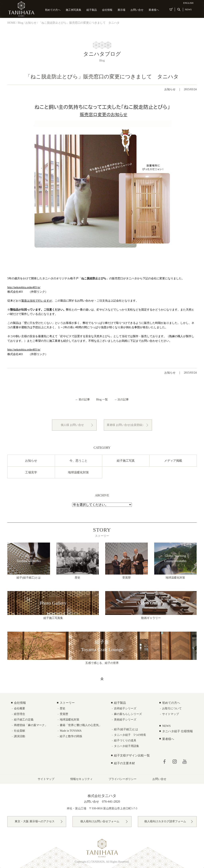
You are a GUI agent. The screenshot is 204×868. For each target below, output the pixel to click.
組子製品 (92, 10)
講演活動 (20, 736)
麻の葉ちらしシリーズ (128, 714)
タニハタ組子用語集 (127, 746)
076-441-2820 (111, 801)
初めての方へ (53, 10)
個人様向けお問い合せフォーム (100, 821)
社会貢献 (20, 731)
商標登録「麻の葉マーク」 (31, 725)
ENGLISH (188, 3)
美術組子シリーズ (125, 720)
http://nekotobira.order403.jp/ (24, 287)
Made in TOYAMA (71, 731)
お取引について (172, 708)
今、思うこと (78, 461)
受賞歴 (64, 714)
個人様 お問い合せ (72, 425)
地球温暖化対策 (78, 472)
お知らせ (170, 89)
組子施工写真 (126, 461)
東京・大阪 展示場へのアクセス (35, 821)
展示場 (121, 10)
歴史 (63, 708)
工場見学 (31, 472)
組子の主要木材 (124, 763)
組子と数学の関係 (71, 736)
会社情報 (107, 10)
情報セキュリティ (81, 779)
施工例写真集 (74, 10)
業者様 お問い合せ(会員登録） (126, 425)
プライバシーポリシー (123, 779)
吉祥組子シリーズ (125, 708)
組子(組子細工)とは (126, 729)
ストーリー (67, 703)
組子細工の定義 (24, 720)
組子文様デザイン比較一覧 (132, 755)
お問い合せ (137, 10)
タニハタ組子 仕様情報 (178, 731)
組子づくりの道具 (125, 740)
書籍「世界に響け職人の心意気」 (81, 725)
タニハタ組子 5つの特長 (130, 735)
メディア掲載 (173, 461)
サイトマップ (171, 714)
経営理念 (20, 714)
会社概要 (20, 708)
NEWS (188, 10)
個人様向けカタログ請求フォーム (165, 821)
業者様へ (154, 10)
